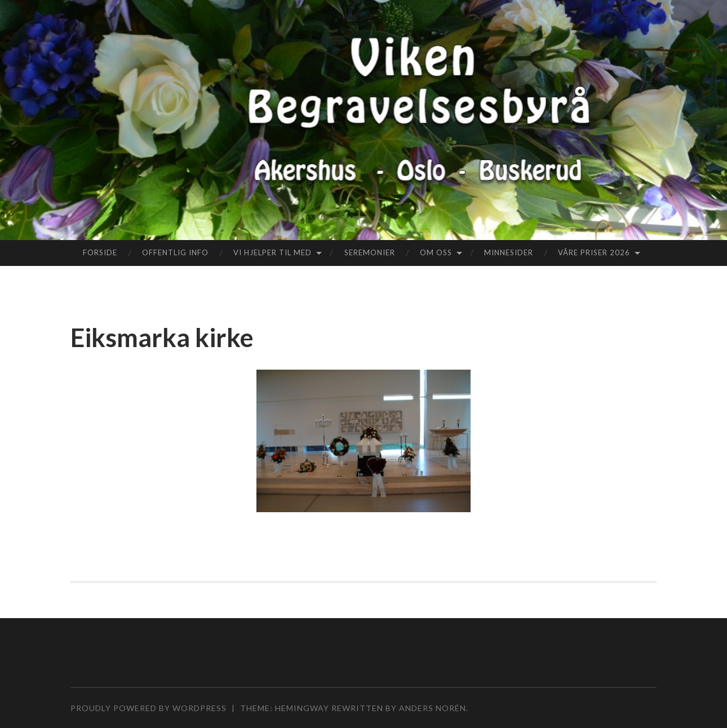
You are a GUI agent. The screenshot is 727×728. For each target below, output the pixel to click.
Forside (100, 252)
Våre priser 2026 (594, 252)
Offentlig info (175, 252)
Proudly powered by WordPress (148, 708)
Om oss (436, 252)
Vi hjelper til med (272, 252)
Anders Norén (433, 708)
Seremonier (370, 252)
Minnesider (509, 252)
